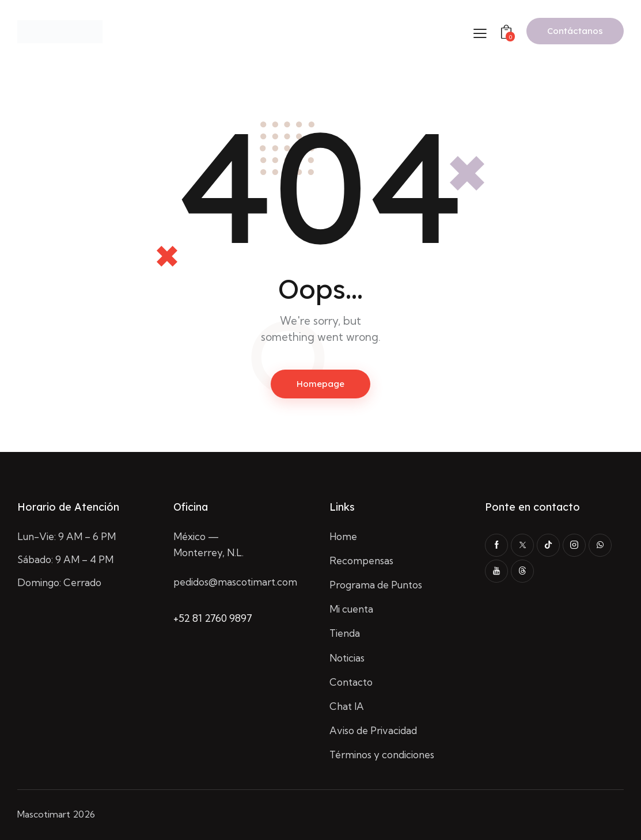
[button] (480, 33)
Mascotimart (44, 814)
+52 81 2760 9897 (213, 618)
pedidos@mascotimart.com (235, 582)
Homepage (320, 384)
